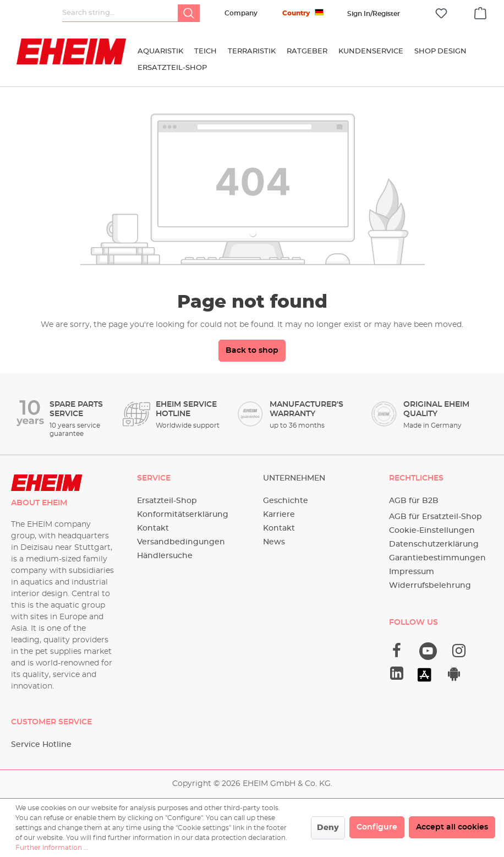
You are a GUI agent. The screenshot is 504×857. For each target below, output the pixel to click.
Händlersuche (165, 556)
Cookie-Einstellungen (432, 531)
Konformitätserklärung (183, 515)
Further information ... (52, 848)
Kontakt (153, 528)
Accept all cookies (452, 827)
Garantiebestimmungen (437, 558)
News (274, 542)
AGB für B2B (414, 501)
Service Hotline (41, 745)
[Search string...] (120, 13)
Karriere (279, 515)
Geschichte (286, 501)
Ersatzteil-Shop (167, 501)
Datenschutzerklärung (434, 544)
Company (241, 13)
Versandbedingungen (181, 542)
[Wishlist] (441, 13)
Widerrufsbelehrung (430, 586)
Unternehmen (294, 478)
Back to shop (252, 351)
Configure (377, 827)
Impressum (412, 572)
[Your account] (374, 14)
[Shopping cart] (480, 12)
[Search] (189, 13)
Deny (328, 828)
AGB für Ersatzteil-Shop (435, 517)
